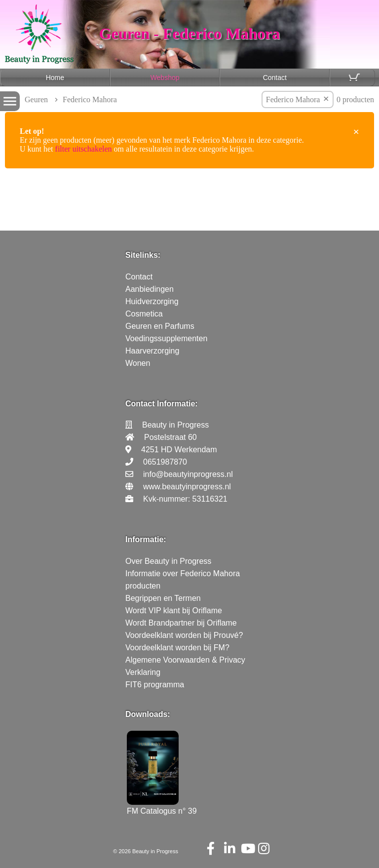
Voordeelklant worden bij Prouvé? (184, 635)
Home (55, 78)
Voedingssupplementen (166, 338)
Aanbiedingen (150, 289)
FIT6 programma (155, 685)
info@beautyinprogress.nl (188, 474)
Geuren (36, 99)
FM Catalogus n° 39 (162, 807)
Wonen (138, 363)
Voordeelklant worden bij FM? (177, 648)
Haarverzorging (152, 351)
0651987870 (165, 462)
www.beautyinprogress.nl (187, 487)
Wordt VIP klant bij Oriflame (174, 611)
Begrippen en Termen (163, 598)
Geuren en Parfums (160, 326)
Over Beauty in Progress (168, 561)
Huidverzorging (152, 301)
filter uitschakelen (84, 149)
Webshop (165, 78)
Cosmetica (144, 314)
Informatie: (146, 539)
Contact (275, 78)
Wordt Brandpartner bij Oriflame (181, 623)
